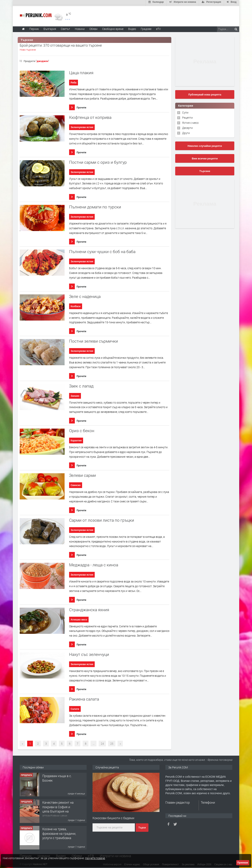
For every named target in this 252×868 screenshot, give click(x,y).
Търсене (205, 170)
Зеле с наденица (85, 295)
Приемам (243, 863)
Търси (142, 826)
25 (112, 742)
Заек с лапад (81, 385)
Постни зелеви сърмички (94, 340)
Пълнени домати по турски (95, 206)
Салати (75, 708)
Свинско (76, 484)
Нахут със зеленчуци (89, 653)
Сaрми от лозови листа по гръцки (102, 519)
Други (186, 132)
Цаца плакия (81, 72)
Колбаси (76, 305)
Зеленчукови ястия (82, 126)
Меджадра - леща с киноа (94, 564)
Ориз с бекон (82, 429)
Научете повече (95, 858)
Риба (74, 81)
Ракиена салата (84, 698)
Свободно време (113, 28)
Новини (80, 28)
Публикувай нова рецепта (205, 93)
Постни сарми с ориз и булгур (98, 161)
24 (102, 742)
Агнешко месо (79, 618)
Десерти (187, 127)
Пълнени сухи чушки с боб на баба (102, 251)
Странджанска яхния (89, 609)
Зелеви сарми (82, 474)
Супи (185, 111)
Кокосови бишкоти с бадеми (113, 817)
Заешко (75, 395)
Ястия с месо (190, 122)
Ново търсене (28, 48)
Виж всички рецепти (205, 157)
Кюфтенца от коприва (90, 116)
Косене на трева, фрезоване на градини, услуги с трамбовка (59, 832)
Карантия (76, 439)
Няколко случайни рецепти (205, 145)
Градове (146, 28)
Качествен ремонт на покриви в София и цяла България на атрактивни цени (58, 808)
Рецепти (187, 116)
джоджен (42, 60)
